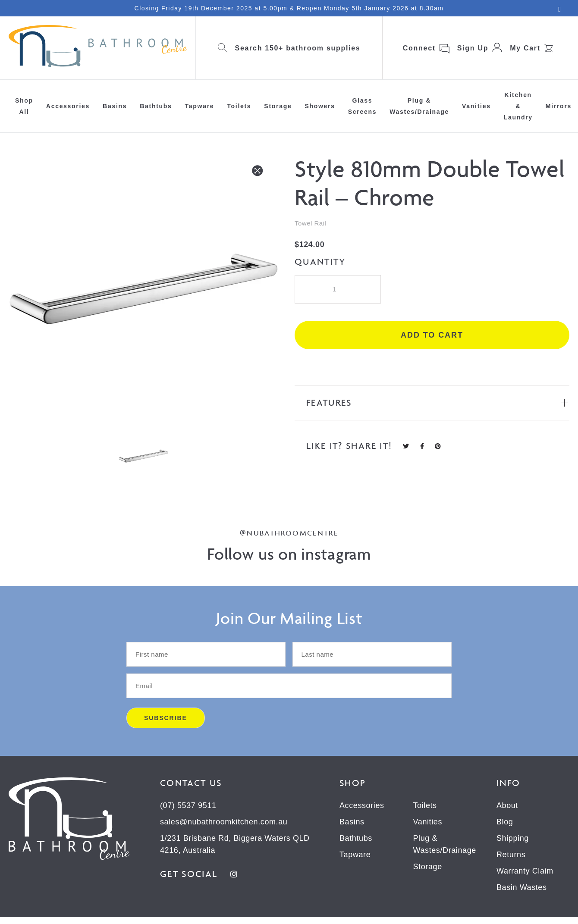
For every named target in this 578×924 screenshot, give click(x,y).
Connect (419, 48)
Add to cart (432, 335)
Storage (278, 106)
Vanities (476, 106)
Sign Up (473, 48)
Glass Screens (362, 106)
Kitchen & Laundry (518, 106)
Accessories (68, 106)
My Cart (525, 48)
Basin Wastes (522, 887)
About (507, 805)
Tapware (200, 106)
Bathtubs (156, 106)
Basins (115, 106)
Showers (320, 106)
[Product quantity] (338, 289)
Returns (511, 855)
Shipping (513, 838)
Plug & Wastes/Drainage (419, 106)
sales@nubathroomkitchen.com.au (224, 822)
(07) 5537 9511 (188, 805)
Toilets (239, 106)
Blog (505, 822)
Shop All (24, 106)
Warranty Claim (525, 871)
